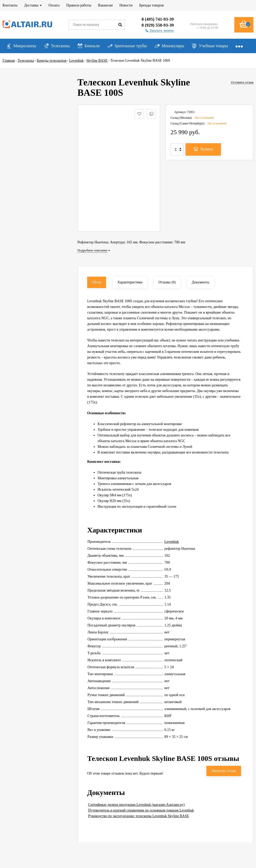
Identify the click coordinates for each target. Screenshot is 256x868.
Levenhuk (172, 542)
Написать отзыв (224, 771)
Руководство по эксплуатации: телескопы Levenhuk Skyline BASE (139, 816)
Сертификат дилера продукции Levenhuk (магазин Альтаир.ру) (137, 805)
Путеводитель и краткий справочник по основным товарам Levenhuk (141, 810)
